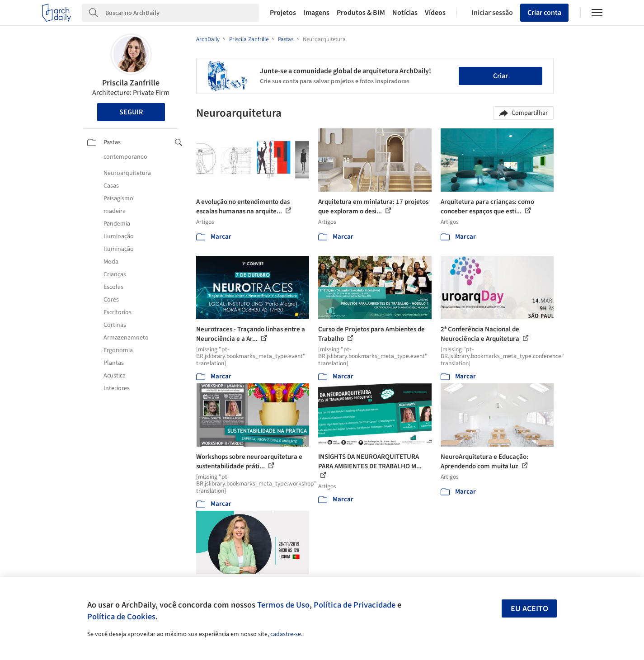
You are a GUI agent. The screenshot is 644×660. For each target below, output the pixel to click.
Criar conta (544, 13)
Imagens (316, 13)
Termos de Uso (283, 605)
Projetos (283, 13)
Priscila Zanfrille (131, 83)
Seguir (131, 112)
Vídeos (435, 13)
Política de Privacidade (355, 605)
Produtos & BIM (361, 13)
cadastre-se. (286, 634)
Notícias (405, 13)
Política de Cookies (121, 617)
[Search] (182, 13)
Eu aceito (529, 609)
